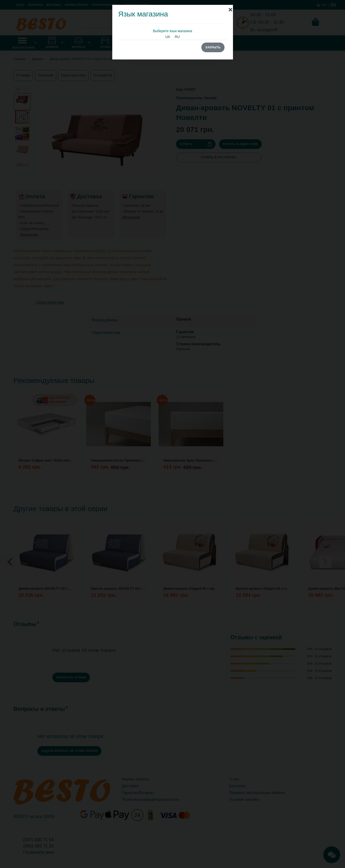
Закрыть (213, 47)
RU (177, 37)
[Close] (231, 7)
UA (168, 37)
